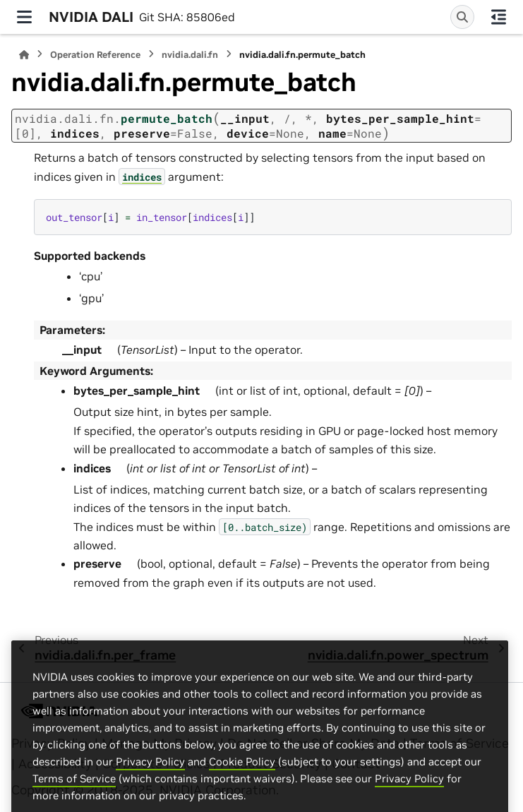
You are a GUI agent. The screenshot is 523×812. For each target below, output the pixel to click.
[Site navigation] (24, 17)
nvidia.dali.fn (190, 55)
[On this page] (499, 17)
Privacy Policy (150, 784)
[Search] (462, 17)
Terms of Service (74, 801)
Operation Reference (95, 55)
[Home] (24, 55)
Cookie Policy (242, 784)
